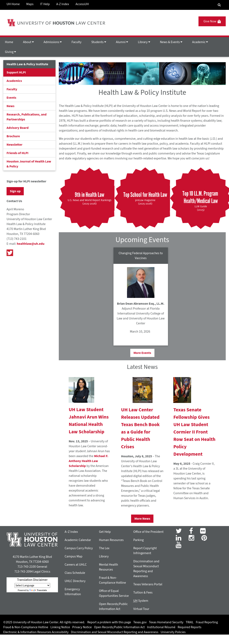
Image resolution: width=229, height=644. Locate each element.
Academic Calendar (78, 540)
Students (99, 42)
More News (142, 519)
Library (144, 42)
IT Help (45, 4)
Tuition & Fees (143, 593)
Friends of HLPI (18, 153)
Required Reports (189, 627)
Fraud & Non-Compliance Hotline (26, 627)
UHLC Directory (75, 581)
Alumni (122, 42)
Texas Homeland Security (166, 622)
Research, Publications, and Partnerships (27, 117)
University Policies (173, 632)
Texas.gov (140, 622)
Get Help (105, 532)
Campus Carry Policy (79, 548)
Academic (200, 42)
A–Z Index (71, 532)
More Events (142, 353)
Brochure (13, 136)
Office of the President (149, 532)
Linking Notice (60, 627)
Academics (14, 81)
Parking (139, 540)
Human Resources (111, 540)
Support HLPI (16, 72)
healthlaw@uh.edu (31, 244)
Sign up (15, 191)
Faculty (76, 42)
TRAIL (190, 622)
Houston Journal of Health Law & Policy (29, 164)
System (141, 601)
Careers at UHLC (76, 565)
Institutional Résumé (161, 627)
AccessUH (82, 4)
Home (9, 42)
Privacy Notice (82, 627)
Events (11, 98)
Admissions (53, 42)
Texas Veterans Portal (148, 584)
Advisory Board (18, 128)
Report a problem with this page (109, 622)
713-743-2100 (27, 567)
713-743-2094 (23, 572)
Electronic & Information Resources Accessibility (36, 632)
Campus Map (73, 556)
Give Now (212, 21)
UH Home (13, 4)
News (10, 106)
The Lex (104, 548)
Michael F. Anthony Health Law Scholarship (88, 461)
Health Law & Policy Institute (27, 64)
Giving (10, 52)
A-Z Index (63, 4)
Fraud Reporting (207, 622)
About (28, 42)
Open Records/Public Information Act (119, 627)
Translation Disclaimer (32, 580)
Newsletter (14, 145)
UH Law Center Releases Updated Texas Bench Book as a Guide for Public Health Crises (140, 428)
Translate (38, 590)
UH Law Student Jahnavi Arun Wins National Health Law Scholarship (89, 421)
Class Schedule (75, 573)
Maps (30, 4)
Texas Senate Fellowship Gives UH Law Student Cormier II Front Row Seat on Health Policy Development (194, 432)
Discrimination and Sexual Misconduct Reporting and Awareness (115, 632)
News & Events (171, 42)
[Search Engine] (219, 5)
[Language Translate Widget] (32, 585)
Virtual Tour (141, 609)
